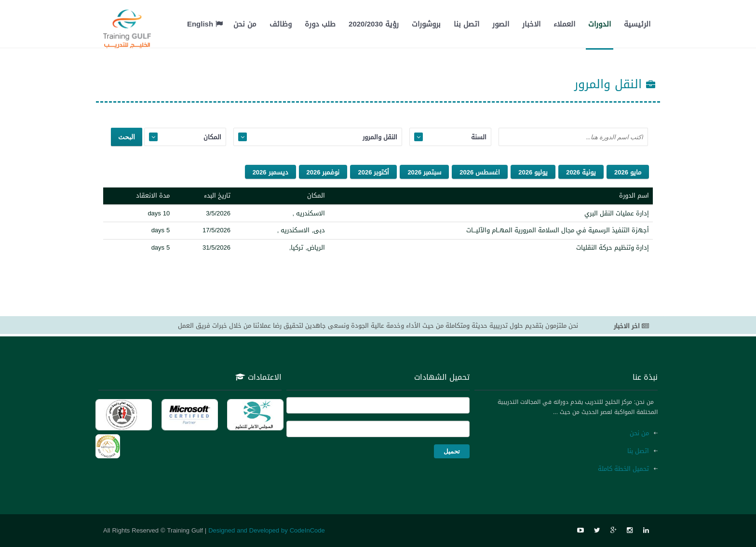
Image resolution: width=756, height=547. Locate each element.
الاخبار (531, 24)
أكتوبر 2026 (373, 172)
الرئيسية (637, 24)
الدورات (600, 24)
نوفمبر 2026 (323, 172)
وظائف (281, 24)
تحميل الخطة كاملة (623, 469)
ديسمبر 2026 (270, 172)
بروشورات (426, 24)
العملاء (564, 24)
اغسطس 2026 (480, 172)
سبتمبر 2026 (424, 172)
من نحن (245, 24)
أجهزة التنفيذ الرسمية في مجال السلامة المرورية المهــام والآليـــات (558, 230)
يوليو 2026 (533, 172)
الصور (501, 24)
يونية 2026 (581, 172)
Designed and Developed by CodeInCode (267, 530)
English (205, 24)
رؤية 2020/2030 (374, 24)
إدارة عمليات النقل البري (617, 213)
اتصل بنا (466, 24)
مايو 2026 (628, 172)
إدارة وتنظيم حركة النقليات (613, 247)
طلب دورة (320, 24)
